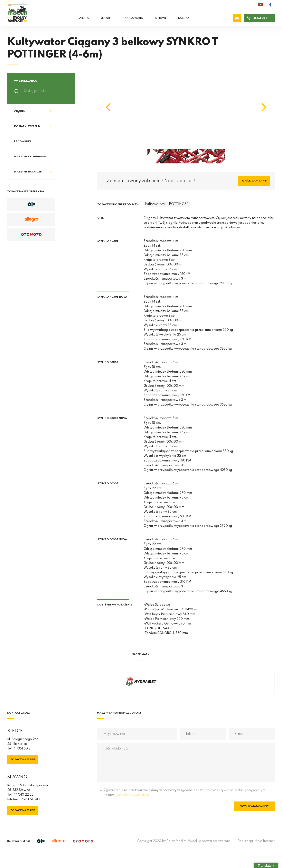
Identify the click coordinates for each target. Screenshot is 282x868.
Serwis (106, 18)
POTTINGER (179, 204)
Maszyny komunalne (30, 157)
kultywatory (155, 204)
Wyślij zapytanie (254, 181)
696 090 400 (32, 800)
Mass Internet (265, 841)
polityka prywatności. (133, 795)
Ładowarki (22, 142)
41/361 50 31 (23, 749)
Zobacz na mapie (23, 760)
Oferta (84, 18)
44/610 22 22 (23, 795)
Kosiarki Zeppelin (27, 126)
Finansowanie (133, 18)
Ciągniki (20, 111)
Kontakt (185, 18)
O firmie (161, 18)
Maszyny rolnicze (28, 172)
